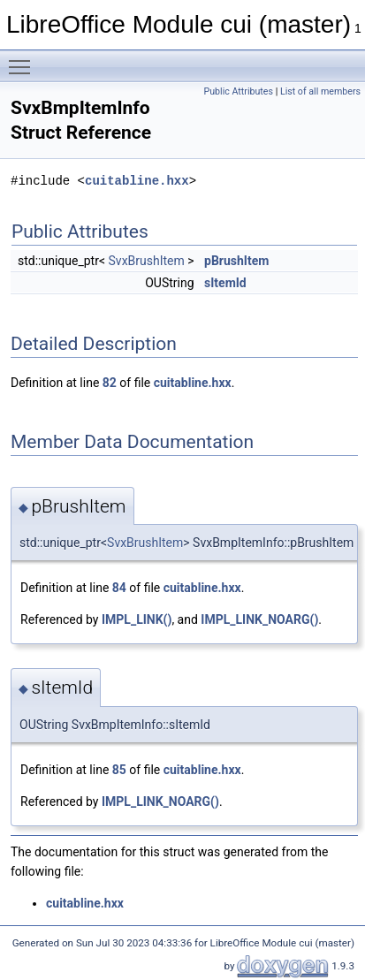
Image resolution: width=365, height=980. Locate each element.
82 (110, 383)
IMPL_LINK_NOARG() (259, 619)
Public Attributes (238, 91)
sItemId (225, 283)
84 (119, 588)
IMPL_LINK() (137, 619)
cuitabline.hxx (137, 181)
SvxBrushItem (147, 261)
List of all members (320, 91)
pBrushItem (236, 261)
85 (119, 770)
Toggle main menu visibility (24, 59)
